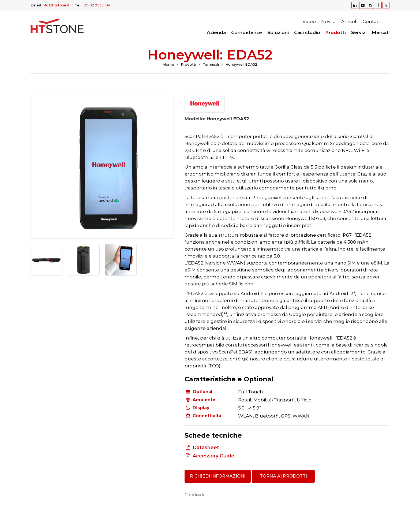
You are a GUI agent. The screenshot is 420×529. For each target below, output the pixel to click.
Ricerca (387, 21)
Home (168, 65)
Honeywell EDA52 (242, 65)
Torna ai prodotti (285, 476)
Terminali (210, 65)
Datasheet (206, 448)
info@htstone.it (56, 5)
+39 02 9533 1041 (97, 5)
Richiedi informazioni (218, 476)
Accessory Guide (213, 456)
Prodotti (188, 65)
